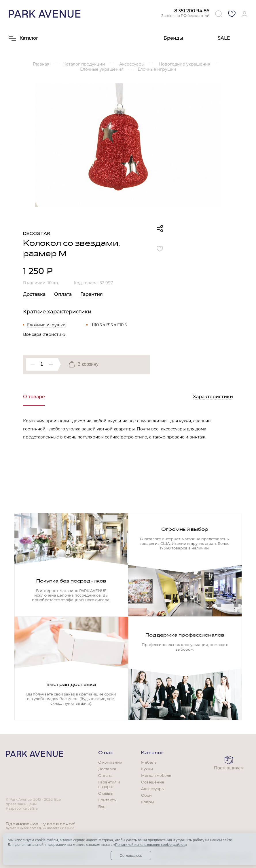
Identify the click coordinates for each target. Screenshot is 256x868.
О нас (106, 753)
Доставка (34, 294)
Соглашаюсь (131, 855)
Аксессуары (153, 789)
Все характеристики (45, 334)
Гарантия (92, 294)
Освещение (153, 782)
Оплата (63, 294)
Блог (103, 806)
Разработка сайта (22, 808)
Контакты (107, 800)
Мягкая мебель (156, 775)
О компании (110, 762)
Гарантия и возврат (109, 784)
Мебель (149, 762)
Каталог (152, 753)
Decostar (37, 234)
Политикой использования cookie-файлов (150, 845)
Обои (146, 795)
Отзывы (106, 793)
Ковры (147, 802)
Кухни (147, 769)
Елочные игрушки (46, 325)
